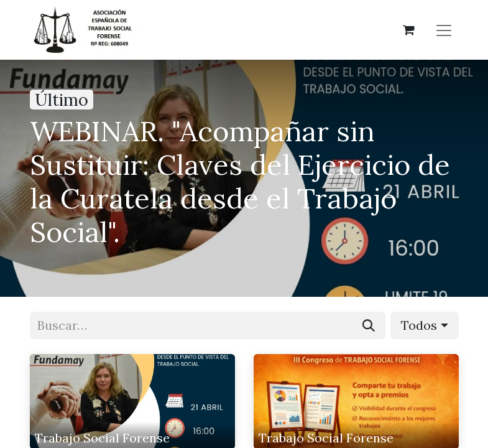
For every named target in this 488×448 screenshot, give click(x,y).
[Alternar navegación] (444, 30)
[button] (424, 325)
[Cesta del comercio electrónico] (409, 30)
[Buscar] (369, 325)
